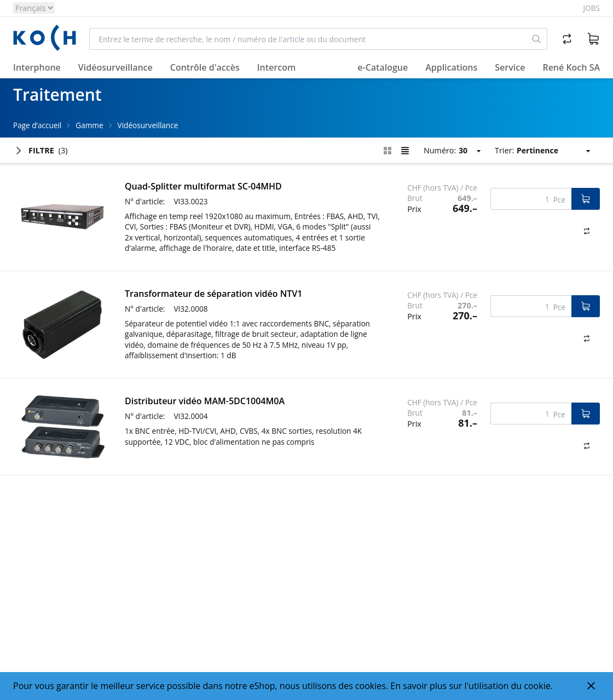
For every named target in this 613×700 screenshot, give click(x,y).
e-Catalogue (383, 67)
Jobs (592, 8)
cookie (537, 686)
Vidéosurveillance (148, 125)
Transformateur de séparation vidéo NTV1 (213, 294)
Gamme (89, 125)
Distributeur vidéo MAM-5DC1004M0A (205, 401)
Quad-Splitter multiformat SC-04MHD (203, 186)
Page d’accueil (37, 125)
